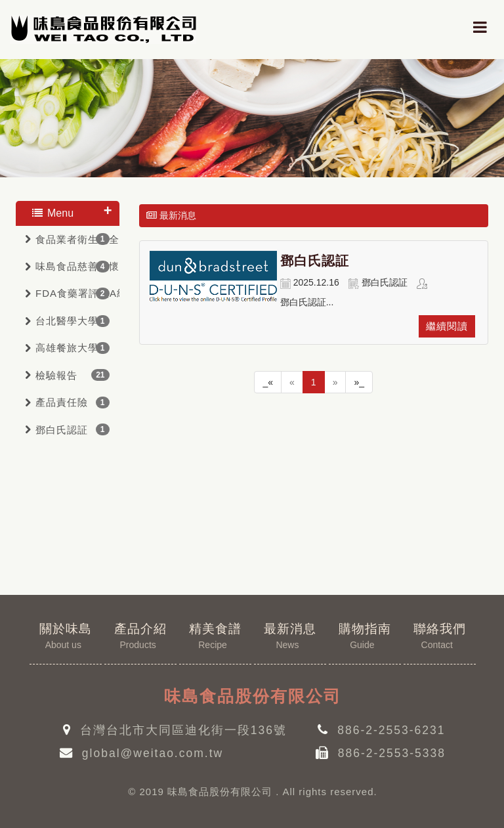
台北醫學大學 (67, 321)
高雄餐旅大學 (67, 348)
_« (268, 382)
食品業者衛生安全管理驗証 (77, 239)
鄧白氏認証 (62, 430)
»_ (359, 382)
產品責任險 (62, 402)
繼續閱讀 (447, 326)
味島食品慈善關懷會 (77, 266)
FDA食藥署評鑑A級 (77, 293)
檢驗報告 (56, 375)
